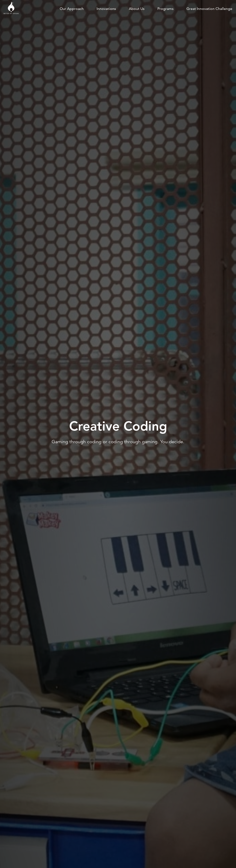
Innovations (106, 9)
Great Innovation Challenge (209, 9)
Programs (165, 9)
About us (137, 9)
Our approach (72, 9)
